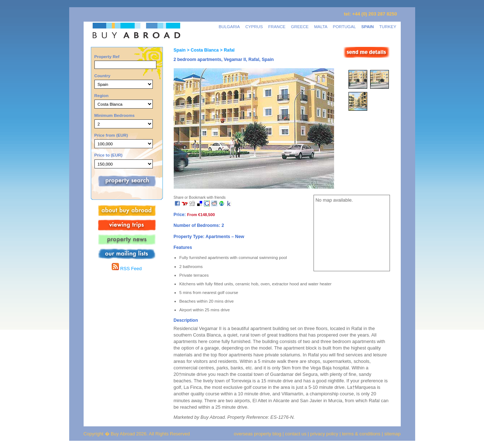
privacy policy (324, 434)
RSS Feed (127, 269)
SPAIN (367, 27)
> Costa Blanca (202, 50)
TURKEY (388, 27)
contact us (296, 434)
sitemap (392, 434)
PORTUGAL (345, 27)
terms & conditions (362, 434)
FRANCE (277, 27)
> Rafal (227, 50)
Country (103, 76)
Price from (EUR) (111, 135)
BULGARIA (229, 27)
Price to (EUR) (108, 155)
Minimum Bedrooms (115, 115)
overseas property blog (258, 434)
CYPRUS (254, 27)
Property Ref (107, 56)
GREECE (300, 27)
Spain (180, 50)
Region (102, 95)
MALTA (321, 27)
